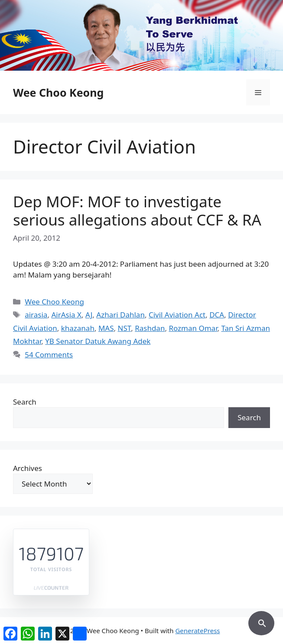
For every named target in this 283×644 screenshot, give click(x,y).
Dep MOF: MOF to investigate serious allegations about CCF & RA (137, 211)
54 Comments (49, 355)
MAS (106, 328)
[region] (141, 35)
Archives (28, 468)
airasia (36, 315)
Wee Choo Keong (58, 92)
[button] (261, 622)
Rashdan (150, 328)
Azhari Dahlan (120, 315)
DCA (217, 315)
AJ (89, 315)
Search (25, 402)
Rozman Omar (193, 328)
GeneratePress (197, 631)
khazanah (78, 328)
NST (124, 328)
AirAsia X (66, 315)
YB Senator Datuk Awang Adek (98, 341)
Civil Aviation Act (177, 315)
